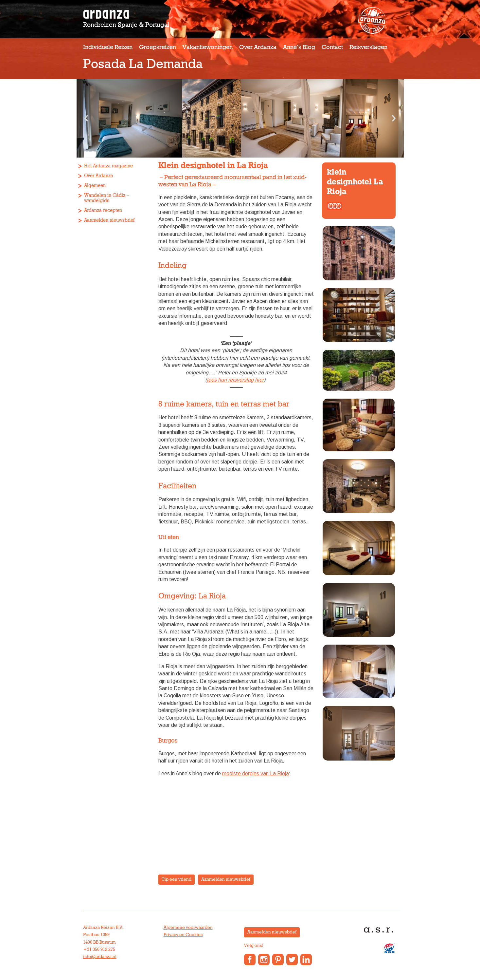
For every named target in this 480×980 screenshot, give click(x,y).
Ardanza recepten (103, 210)
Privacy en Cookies (183, 935)
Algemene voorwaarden (188, 928)
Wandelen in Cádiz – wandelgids (107, 198)
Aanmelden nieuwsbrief (109, 220)
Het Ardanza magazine (108, 166)
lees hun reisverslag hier (235, 380)
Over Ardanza (258, 47)
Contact (332, 47)
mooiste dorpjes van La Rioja (256, 773)
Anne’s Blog (299, 47)
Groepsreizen (158, 47)
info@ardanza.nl (100, 957)
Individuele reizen (108, 47)
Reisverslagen (368, 47)
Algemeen (95, 186)
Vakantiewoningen (208, 47)
